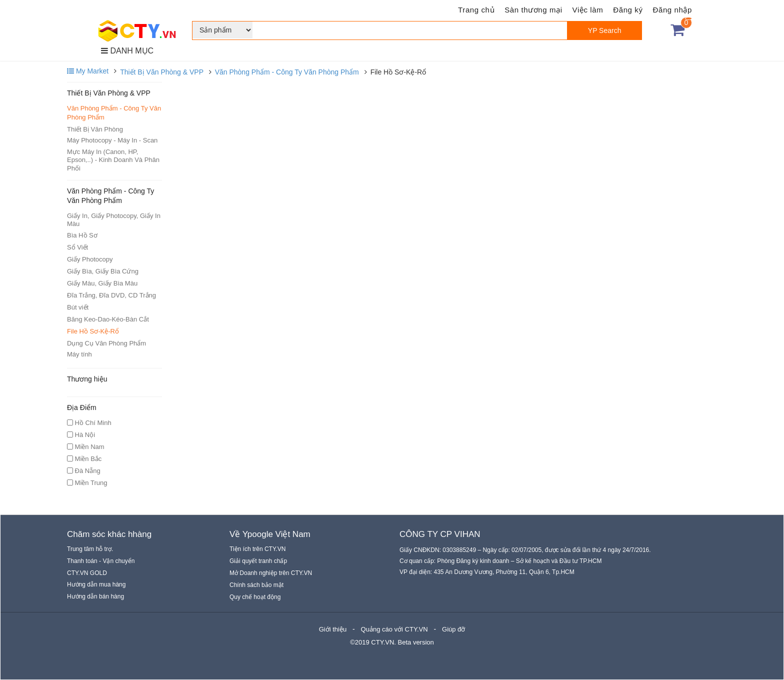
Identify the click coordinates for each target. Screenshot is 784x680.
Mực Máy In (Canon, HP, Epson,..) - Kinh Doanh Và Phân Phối (113, 160)
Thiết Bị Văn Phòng (95, 129)
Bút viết (78, 307)
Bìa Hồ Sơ (82, 235)
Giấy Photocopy (90, 259)
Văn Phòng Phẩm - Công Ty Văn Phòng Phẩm (287, 72)
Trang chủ (476, 10)
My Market (88, 71)
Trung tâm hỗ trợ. (90, 549)
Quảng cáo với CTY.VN (394, 629)
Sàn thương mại (533, 10)
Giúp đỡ (453, 629)
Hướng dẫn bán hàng (95, 596)
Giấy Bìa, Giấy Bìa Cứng (103, 271)
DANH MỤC (127, 51)
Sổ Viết (77, 247)
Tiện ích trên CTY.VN (257, 549)
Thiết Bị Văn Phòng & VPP (162, 72)
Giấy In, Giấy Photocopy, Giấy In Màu (114, 220)
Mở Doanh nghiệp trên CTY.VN (271, 573)
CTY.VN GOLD (87, 573)
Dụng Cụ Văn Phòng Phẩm (106, 343)
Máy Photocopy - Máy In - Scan (112, 140)
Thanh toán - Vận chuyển (101, 561)
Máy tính (79, 354)
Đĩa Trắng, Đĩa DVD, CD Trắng (111, 295)
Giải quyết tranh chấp (258, 561)
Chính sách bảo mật (256, 585)
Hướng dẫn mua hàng (96, 584)
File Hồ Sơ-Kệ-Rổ (93, 331)
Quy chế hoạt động (255, 597)
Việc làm (588, 10)
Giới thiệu (333, 629)
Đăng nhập (672, 10)
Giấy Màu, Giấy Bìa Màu (102, 283)
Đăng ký (628, 10)
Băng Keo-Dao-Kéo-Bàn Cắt (108, 319)
